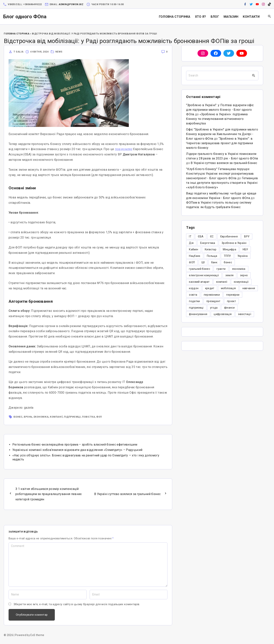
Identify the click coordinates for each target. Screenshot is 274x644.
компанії (56, 417)
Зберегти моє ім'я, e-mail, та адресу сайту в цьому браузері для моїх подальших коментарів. (77, 604)
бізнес (18, 417)
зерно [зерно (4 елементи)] (244, 275)
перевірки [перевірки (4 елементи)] (233, 295)
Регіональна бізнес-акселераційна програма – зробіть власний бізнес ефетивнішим (75, 445)
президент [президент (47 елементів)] (213, 301)
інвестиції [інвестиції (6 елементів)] (245, 314)
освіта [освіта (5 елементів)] (193, 295)
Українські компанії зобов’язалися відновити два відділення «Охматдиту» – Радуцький (77, 450)
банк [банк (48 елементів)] (214, 262)
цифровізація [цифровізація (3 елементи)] (223, 314)
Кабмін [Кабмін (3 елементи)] (194, 249)
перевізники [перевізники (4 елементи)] (212, 295)
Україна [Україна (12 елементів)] (243, 256)
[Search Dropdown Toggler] (270, 17)
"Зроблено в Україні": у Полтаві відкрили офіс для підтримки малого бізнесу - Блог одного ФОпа (220, 110)
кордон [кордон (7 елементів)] (194, 288)
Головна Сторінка (17, 34)
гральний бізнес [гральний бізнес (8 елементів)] (200, 269)
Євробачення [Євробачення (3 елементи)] (229, 236)
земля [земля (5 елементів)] (230, 275)
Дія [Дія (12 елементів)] (191, 243)
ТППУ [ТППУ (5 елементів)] (227, 256)
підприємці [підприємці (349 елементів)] (196, 308)
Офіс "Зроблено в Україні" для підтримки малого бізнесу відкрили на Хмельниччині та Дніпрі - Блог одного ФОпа (222, 134)
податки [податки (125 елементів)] (194, 301)
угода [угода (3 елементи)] (214, 308)
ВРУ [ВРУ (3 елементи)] (247, 236)
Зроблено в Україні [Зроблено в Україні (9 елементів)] (234, 243)
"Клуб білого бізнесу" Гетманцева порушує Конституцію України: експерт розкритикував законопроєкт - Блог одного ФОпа (220, 174)
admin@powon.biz (71, 4)
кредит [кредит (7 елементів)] (210, 288)
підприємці (72, 417)
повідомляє (124, 149)
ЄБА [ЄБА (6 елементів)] (201, 236)
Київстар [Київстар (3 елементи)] (211, 249)
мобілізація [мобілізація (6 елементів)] (228, 288)
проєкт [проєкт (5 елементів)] (231, 301)
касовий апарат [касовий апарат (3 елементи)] (199, 282)
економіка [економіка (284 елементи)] (239, 269)
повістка (88, 417)
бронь (28, 417)
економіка (41, 417)
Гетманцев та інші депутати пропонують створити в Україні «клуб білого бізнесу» (222, 183)
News (59, 52)
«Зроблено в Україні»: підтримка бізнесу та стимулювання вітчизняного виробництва (217, 119)
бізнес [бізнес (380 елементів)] (228, 262)
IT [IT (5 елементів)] (190, 236)
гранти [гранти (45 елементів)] (221, 269)
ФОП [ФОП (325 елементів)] (192, 262)
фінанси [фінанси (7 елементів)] (229, 308)
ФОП (99, 417)
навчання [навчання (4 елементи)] (249, 288)
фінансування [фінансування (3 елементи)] (198, 314)
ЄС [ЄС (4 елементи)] (212, 236)
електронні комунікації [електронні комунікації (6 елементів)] (204, 275)
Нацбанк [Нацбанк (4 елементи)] (195, 256)
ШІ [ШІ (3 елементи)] (203, 262)
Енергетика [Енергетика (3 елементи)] (208, 243)
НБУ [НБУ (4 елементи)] (245, 249)
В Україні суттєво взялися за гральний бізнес (224, 163)
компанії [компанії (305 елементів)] (222, 282)
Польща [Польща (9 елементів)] (212, 256)
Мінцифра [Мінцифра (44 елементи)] (229, 249)
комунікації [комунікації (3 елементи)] (241, 282)
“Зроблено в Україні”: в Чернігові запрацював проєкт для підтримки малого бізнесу (219, 143)
